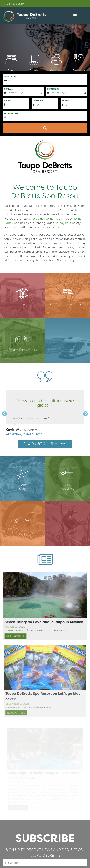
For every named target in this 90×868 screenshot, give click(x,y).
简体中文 (9, 268)
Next (85, 413)
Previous (4, 413)
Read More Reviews (45, 444)
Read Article (18, 636)
